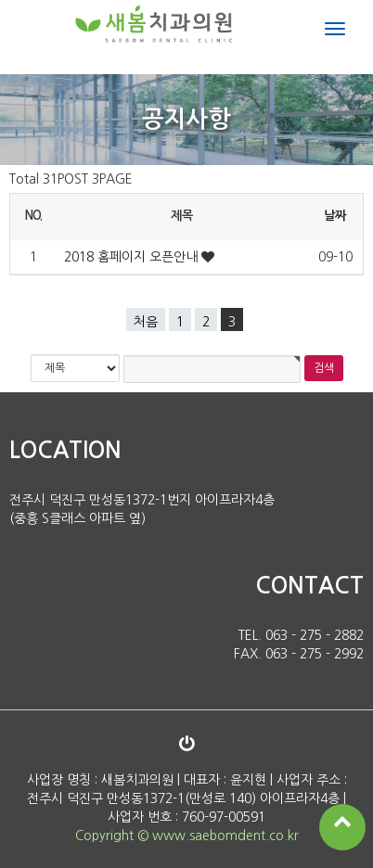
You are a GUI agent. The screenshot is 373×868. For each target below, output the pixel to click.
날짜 (334, 216)
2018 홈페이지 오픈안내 (133, 257)
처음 (146, 322)
